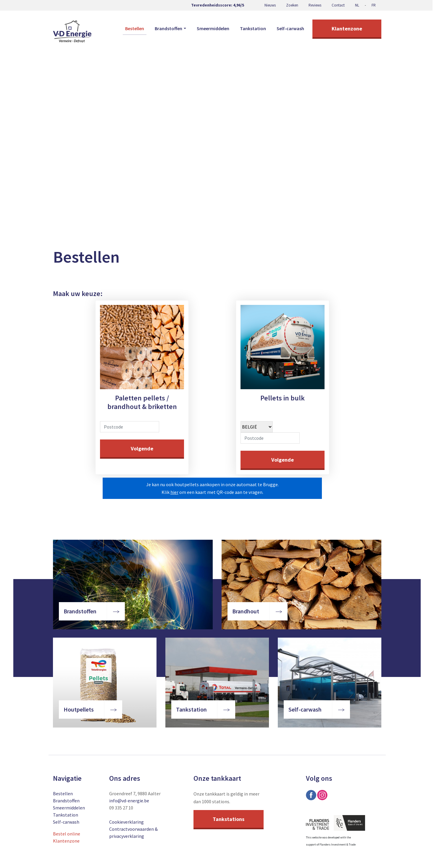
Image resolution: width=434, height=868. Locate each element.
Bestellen (135, 28)
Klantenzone (347, 29)
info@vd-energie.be (129, 801)
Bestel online (67, 834)
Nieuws (270, 5)
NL (357, 5)
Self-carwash (290, 28)
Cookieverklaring (126, 822)
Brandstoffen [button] (168, 28)
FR (374, 5)
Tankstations (229, 819)
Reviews (315, 5)
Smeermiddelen (213, 28)
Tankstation (253, 28)
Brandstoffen (66, 801)
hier (174, 492)
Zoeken (292, 5)
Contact (338, 5)
